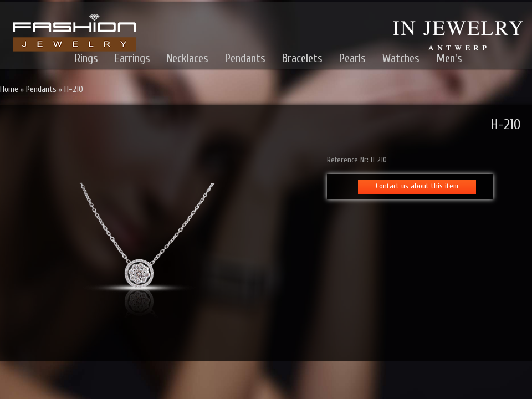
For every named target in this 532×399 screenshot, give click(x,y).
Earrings (132, 58)
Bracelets (302, 58)
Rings (86, 58)
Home (9, 89)
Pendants (245, 58)
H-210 (74, 89)
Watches (401, 58)
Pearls (352, 58)
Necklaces (188, 58)
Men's (449, 58)
